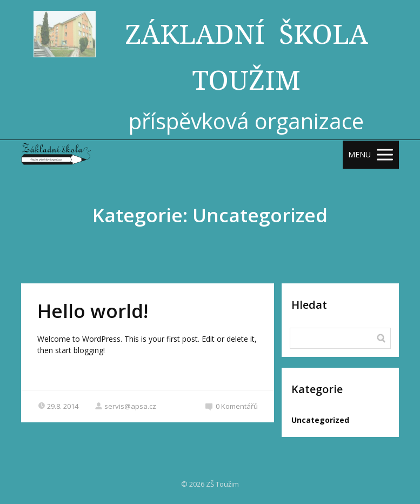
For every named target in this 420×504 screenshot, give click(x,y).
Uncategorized (320, 420)
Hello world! (93, 311)
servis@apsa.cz (125, 406)
